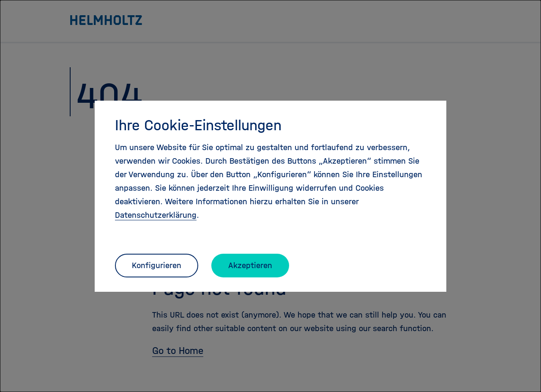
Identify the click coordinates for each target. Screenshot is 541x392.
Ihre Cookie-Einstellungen (198, 125)
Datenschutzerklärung (156, 215)
